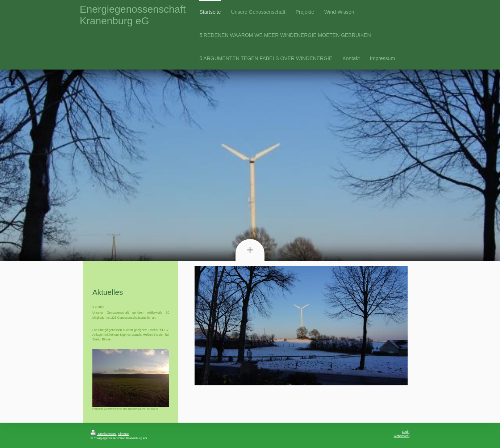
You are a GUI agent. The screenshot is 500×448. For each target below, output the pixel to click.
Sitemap (124, 434)
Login (406, 432)
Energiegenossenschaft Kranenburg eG (133, 15)
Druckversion (104, 434)
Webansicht (401, 436)
